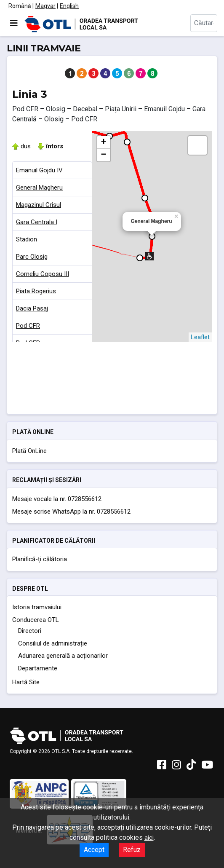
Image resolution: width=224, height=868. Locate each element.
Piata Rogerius (36, 291)
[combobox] (204, 23)
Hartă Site (26, 682)
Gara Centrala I (37, 222)
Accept (94, 850)
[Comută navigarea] (14, 23)
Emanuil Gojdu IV (39, 170)
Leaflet (200, 337)
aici (149, 838)
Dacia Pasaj (32, 308)
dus (21, 146)
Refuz (132, 850)
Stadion (27, 239)
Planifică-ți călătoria (40, 559)
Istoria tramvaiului (37, 607)
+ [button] (103, 142)
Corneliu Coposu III (43, 274)
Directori (30, 631)
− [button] (103, 155)
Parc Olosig (32, 257)
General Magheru (39, 188)
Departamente (38, 668)
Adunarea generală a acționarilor (63, 656)
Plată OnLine (29, 451)
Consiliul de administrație (53, 643)
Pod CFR (28, 326)
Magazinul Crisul (39, 205)
